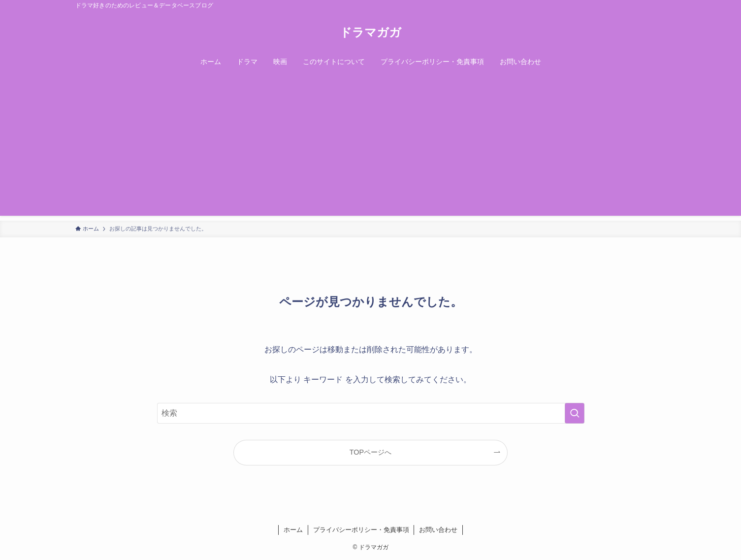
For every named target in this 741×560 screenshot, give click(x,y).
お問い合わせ (438, 530)
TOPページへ (370, 452)
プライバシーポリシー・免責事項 (361, 530)
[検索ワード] (371, 413)
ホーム (293, 530)
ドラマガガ (370, 33)
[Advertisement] (371, 147)
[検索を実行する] (575, 413)
